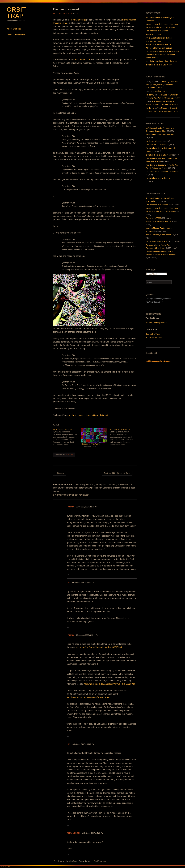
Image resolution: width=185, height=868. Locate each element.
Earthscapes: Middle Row (157, 241)
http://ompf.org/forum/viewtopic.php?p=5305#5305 (99, 647)
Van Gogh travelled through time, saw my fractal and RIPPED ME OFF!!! (162, 85)
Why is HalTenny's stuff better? (159, 235)
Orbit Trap (16, 13)
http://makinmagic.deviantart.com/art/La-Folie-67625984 (109, 684)
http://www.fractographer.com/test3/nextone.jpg (88, 697)
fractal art (73, 415)
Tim (77, 13)
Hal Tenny (150, 95)
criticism (95, 415)
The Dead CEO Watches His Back (118, 473)
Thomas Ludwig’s (78, 20)
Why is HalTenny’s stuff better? (159, 48)
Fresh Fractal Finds (154, 141)
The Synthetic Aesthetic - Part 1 (159, 178)
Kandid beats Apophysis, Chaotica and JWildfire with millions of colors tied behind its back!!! (162, 55)
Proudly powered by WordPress (66, 861)
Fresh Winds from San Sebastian (160, 134)
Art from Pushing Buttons (156, 323)
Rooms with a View (154, 337)
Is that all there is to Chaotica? (159, 65)
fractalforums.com (81, 60)
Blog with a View (153, 334)
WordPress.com (100, 861)
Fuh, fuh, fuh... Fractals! (156, 145)
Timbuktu (59, 473)
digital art (104, 415)
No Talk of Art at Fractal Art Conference (162, 172)
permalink (69, 455)
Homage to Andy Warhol (91, 444)
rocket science (84, 415)
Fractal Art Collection (16, 35)
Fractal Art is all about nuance (158, 44)
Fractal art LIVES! (153, 34)
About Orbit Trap (14, 29)
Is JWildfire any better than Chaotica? (162, 61)
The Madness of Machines (157, 31)
